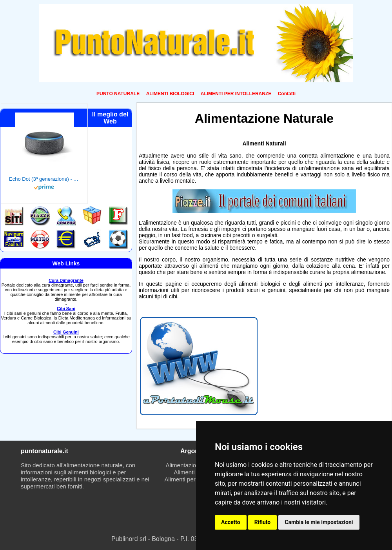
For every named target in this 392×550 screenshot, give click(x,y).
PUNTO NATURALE (118, 94)
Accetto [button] (231, 522)
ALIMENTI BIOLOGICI (170, 94)
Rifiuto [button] (263, 522)
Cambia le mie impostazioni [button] (319, 522)
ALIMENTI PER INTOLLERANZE (236, 94)
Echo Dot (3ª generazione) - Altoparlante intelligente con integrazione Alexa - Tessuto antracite (44, 179)
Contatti (287, 94)
